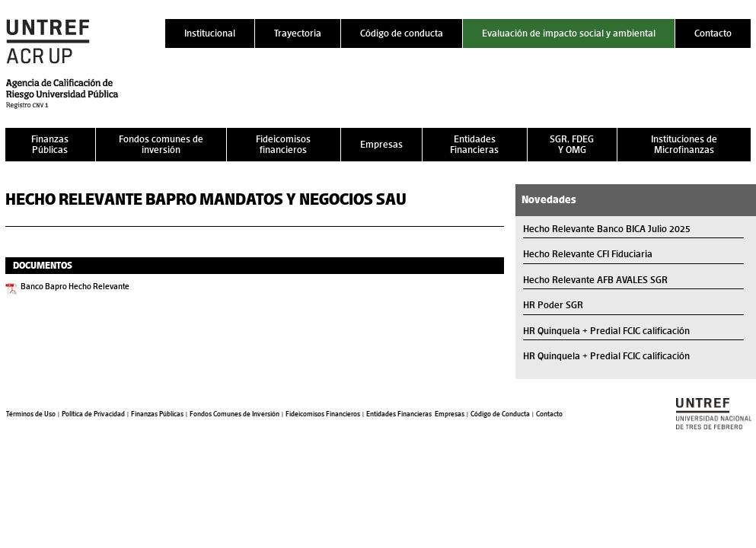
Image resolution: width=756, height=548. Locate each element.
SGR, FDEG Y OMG (572, 144)
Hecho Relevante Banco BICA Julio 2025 (607, 229)
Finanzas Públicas (50, 144)
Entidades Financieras (474, 144)
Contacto (713, 33)
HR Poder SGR (553, 305)
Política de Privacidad (93, 414)
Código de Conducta (500, 414)
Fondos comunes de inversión (161, 144)
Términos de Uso (31, 414)
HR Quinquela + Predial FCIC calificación (606, 331)
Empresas (381, 144)
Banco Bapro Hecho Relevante (75, 286)
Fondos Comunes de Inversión (234, 414)
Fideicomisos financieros (283, 144)
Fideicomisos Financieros (323, 414)
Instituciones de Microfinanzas (684, 144)
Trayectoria (298, 33)
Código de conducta (402, 33)
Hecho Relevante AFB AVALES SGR (595, 280)
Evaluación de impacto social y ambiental (569, 33)
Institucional (210, 33)
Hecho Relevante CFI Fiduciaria (588, 254)
